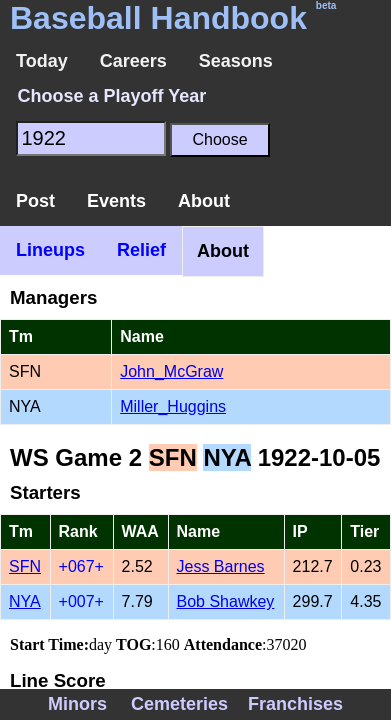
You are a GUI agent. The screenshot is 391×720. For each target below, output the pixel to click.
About (204, 201)
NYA (25, 601)
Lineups (50, 250)
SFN (25, 566)
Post (35, 201)
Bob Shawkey (226, 601)
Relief (141, 250)
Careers (133, 61)
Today (42, 61)
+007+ (81, 601)
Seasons (236, 61)
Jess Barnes (221, 566)
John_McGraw (171, 371)
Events (116, 201)
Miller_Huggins (173, 406)
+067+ (81, 566)
